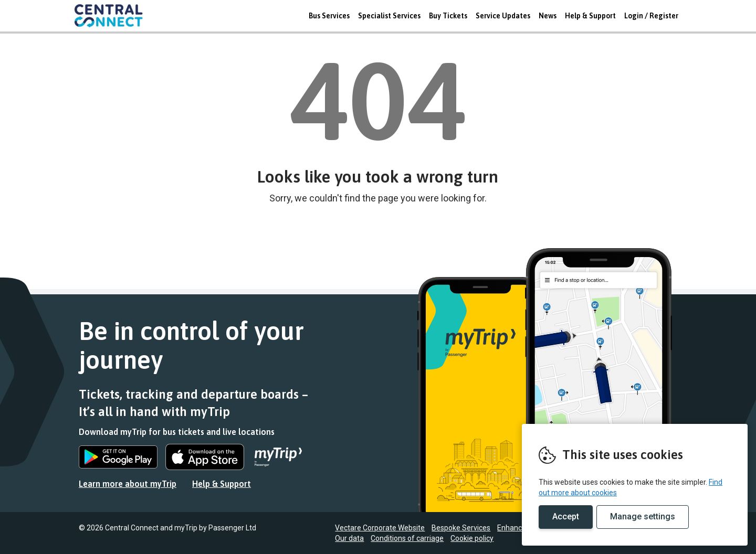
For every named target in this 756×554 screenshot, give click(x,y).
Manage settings (643, 516)
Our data (349, 538)
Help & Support (590, 16)
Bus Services (329, 16)
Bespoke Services (461, 528)
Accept (566, 516)
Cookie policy (472, 538)
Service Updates (503, 16)
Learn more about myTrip (128, 484)
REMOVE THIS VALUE (113, 16)
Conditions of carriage (407, 538)
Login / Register (651, 16)
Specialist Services (389, 16)
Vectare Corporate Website (380, 528)
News (548, 16)
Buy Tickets (448, 16)
